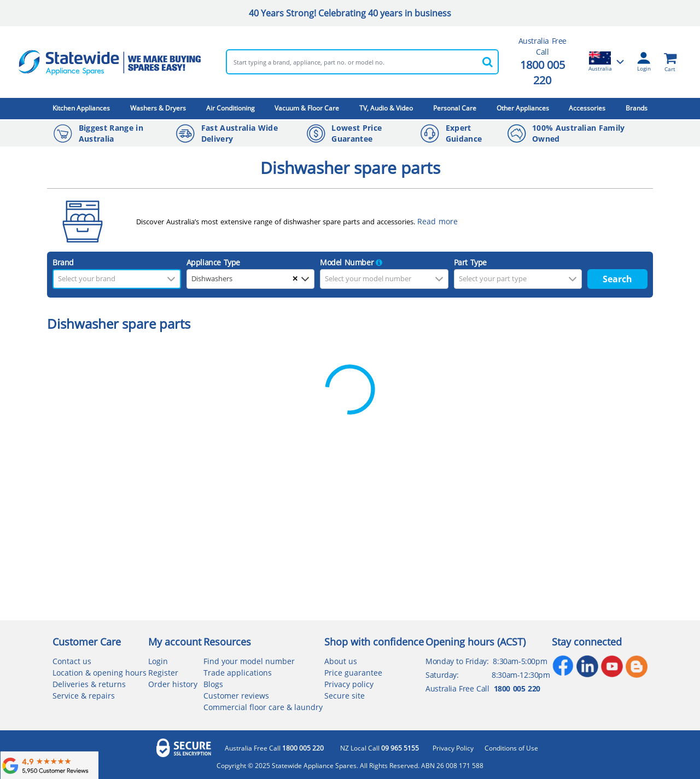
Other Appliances (523, 108)
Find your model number (249, 661)
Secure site (345, 696)
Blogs (213, 684)
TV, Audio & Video (386, 108)
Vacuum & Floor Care (307, 108)
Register (163, 673)
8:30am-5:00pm (520, 661)
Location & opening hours (100, 673)
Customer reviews (236, 696)
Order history (173, 684)
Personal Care (455, 108)
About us (341, 661)
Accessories (587, 108)
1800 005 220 (542, 72)
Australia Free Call (274, 748)
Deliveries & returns (89, 684)
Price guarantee (353, 673)
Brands (637, 108)
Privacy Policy (453, 748)
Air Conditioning (231, 108)
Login (158, 661)
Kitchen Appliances (81, 108)
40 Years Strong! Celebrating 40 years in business (350, 13)
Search (617, 279)
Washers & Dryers (158, 108)
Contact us (72, 661)
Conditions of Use (511, 748)
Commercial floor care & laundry (263, 707)
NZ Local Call (380, 748)
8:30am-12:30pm (521, 675)
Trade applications (238, 673)
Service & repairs (84, 696)
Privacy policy (349, 684)
